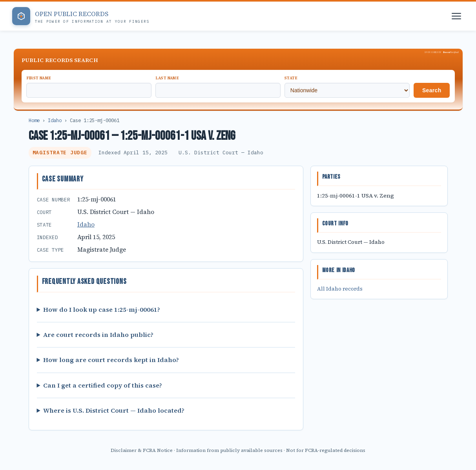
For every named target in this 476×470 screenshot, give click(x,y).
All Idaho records (340, 289)
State (291, 78)
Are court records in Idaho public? (98, 335)
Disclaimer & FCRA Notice (142, 450)
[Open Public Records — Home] (81, 16)
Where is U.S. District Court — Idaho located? (114, 410)
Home (34, 120)
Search (432, 90)
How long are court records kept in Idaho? (111, 360)
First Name (39, 78)
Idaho (55, 120)
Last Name (167, 78)
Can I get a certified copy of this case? (103, 385)
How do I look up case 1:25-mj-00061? (102, 309)
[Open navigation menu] (456, 16)
